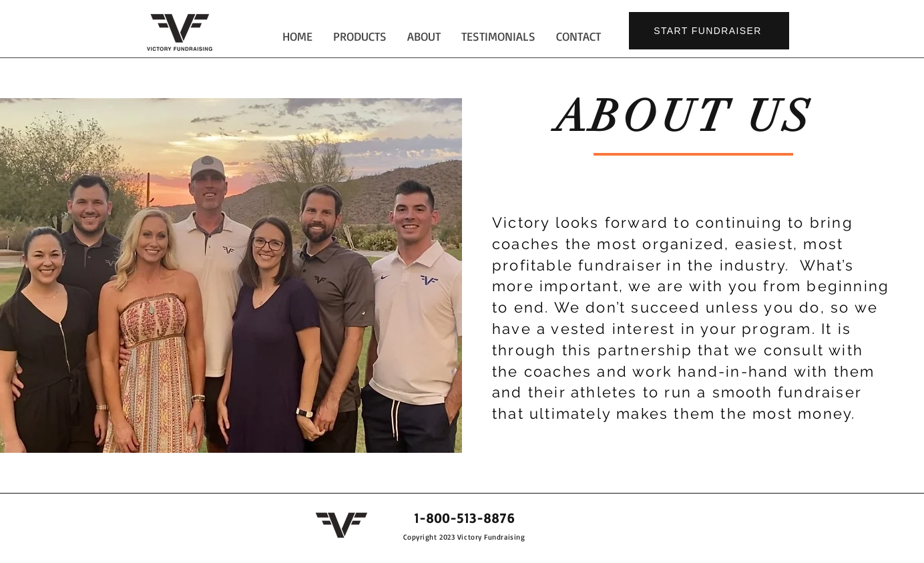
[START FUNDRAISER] (709, 31)
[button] (424, 36)
